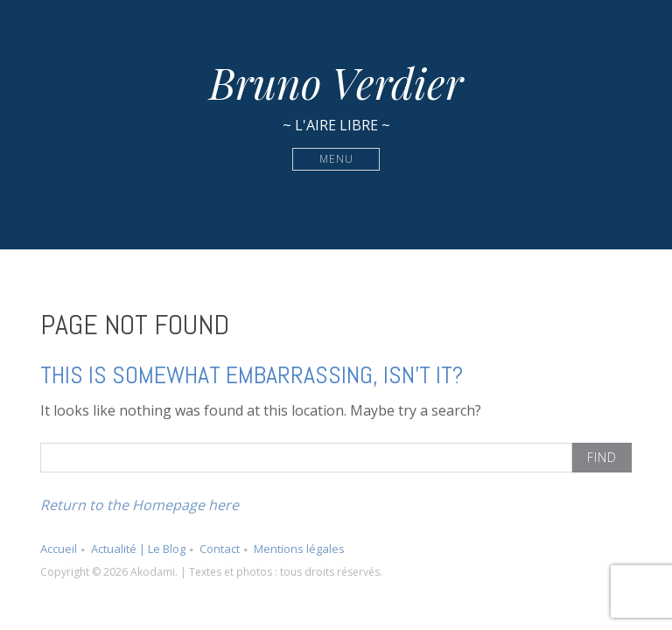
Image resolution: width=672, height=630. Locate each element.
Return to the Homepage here (140, 505)
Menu (336, 159)
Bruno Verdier (336, 82)
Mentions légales (299, 549)
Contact (220, 549)
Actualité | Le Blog (138, 549)
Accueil (59, 549)
